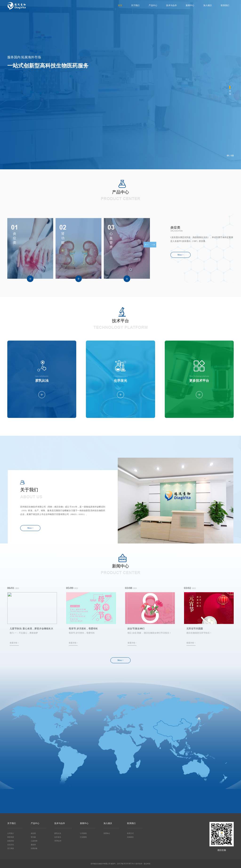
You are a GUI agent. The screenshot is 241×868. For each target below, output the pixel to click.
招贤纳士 (107, 833)
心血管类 (34, 841)
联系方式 (130, 833)
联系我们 (225, 5)
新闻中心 (190, 5)
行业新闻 (83, 837)
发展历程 (11, 841)
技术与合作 (171, 5)
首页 (120, 5)
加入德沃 (208, 5)
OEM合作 (58, 841)
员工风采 (11, 848)
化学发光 (58, 837)
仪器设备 (34, 848)
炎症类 (33, 833)
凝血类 (33, 845)
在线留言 (130, 837)
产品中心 (153, 5)
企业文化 (11, 845)
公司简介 (11, 833)
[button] (230, 87)
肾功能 (33, 837)
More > (17, 111)
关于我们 (135, 5)
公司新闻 (83, 833)
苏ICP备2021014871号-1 (126, 864)
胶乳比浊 (58, 833)
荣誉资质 (11, 837)
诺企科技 (147, 864)
